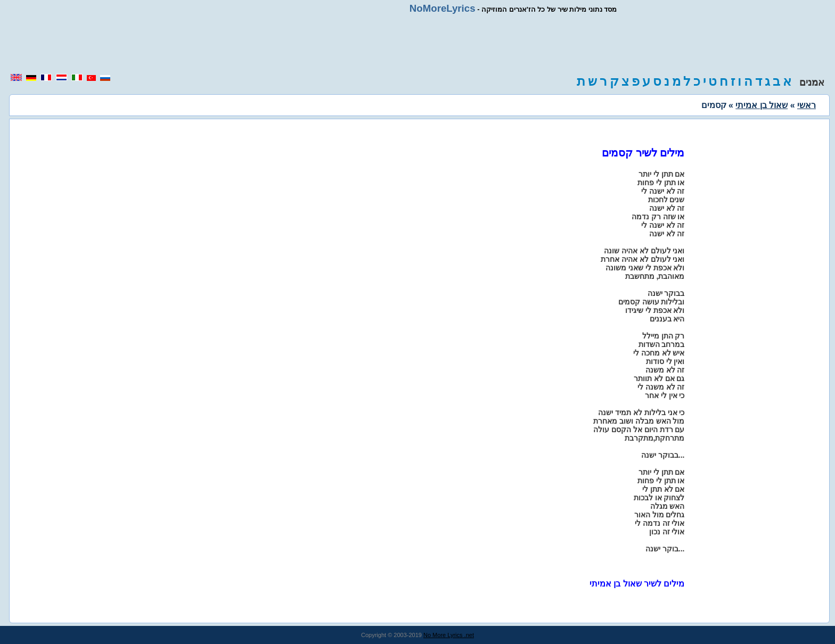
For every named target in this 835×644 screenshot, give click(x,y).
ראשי (807, 105)
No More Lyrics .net (449, 635)
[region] (418, 44)
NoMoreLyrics (443, 8)
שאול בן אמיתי (762, 105)
